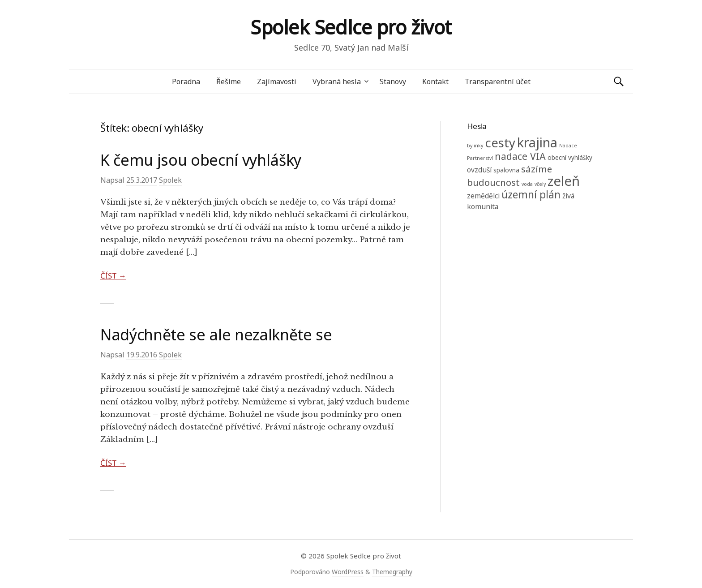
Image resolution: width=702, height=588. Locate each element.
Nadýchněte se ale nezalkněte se (216, 335)
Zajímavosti (277, 82)
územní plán (531, 195)
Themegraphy (392, 572)
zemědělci (483, 196)
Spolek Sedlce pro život (351, 27)
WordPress (348, 572)
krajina (537, 142)
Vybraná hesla (337, 82)
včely (540, 184)
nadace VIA (520, 156)
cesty (500, 143)
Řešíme (229, 82)
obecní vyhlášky (570, 157)
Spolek (170, 180)
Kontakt (435, 82)
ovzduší (479, 170)
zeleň (564, 181)
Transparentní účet (498, 82)
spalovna (506, 170)
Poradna (186, 82)
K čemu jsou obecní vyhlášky (201, 160)
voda (527, 184)
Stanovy (393, 82)
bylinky (475, 146)
